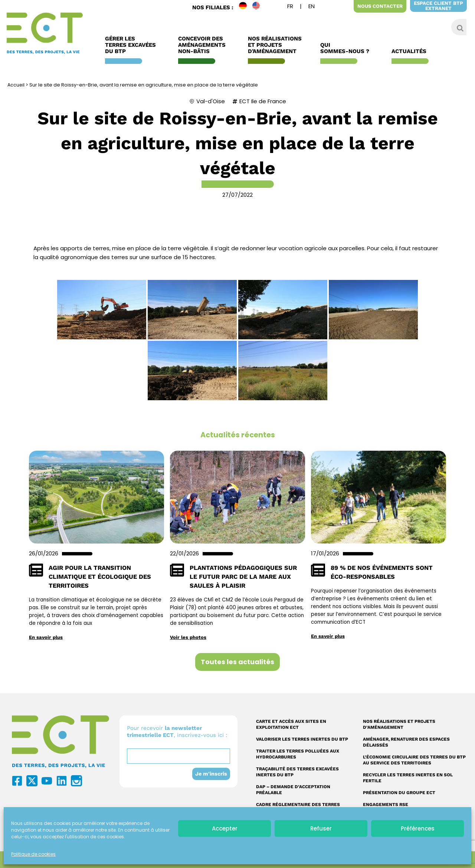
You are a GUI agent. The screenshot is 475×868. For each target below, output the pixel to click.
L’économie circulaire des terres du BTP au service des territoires (414, 760)
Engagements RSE (386, 805)
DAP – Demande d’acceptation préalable (293, 790)
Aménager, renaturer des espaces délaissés (406, 742)
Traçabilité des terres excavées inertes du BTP (297, 772)
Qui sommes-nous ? (347, 48)
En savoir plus (46, 637)
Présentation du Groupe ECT (399, 793)
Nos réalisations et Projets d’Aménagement (275, 45)
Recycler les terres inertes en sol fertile (408, 778)
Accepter (225, 828)
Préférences (418, 828)
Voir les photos (188, 637)
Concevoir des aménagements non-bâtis (204, 45)
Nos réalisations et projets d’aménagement (399, 724)
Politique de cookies (33, 854)
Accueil (16, 85)
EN (259, 7)
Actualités (411, 51)
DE (246, 7)
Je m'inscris (211, 774)
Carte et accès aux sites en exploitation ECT (291, 724)
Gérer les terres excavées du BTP (132, 45)
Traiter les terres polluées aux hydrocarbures (298, 754)
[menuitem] (290, 7)
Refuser (321, 828)
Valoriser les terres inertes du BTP (302, 739)
